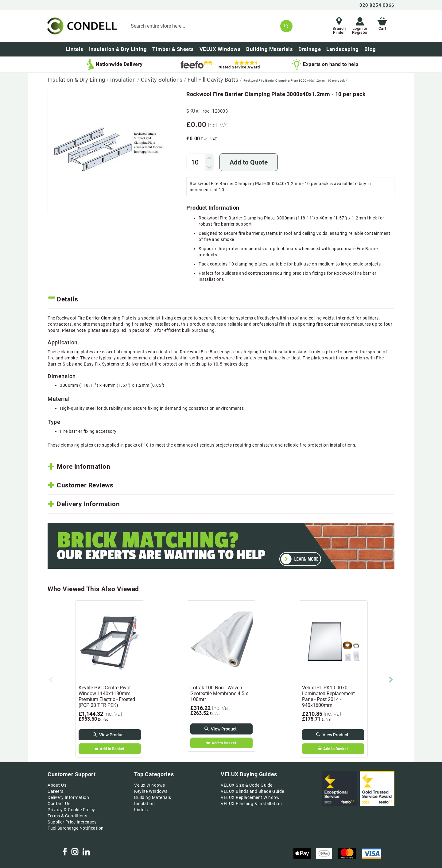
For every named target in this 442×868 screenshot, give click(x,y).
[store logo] (81, 26)
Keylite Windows (151, 791)
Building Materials (153, 797)
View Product (112, 735)
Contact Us (59, 804)
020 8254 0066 (377, 5)
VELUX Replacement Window (250, 797)
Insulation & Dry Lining (77, 80)
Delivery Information (68, 797)
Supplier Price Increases (72, 822)
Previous (51, 680)
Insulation (124, 80)
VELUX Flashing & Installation (251, 804)
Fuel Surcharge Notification (76, 828)
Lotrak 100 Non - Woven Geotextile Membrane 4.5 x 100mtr (219, 694)
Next (391, 680)
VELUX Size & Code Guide (247, 785)
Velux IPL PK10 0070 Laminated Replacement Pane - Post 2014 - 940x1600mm (328, 696)
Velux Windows (150, 785)
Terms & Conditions (67, 816)
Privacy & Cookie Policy (71, 810)
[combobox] (210, 26)
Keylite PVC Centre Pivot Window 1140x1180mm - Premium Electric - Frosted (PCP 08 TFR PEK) (107, 696)
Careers (56, 791)
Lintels (141, 810)
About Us (57, 785)
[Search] (286, 26)
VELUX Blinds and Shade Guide (252, 791)
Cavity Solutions (163, 80)
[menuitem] (370, 49)
